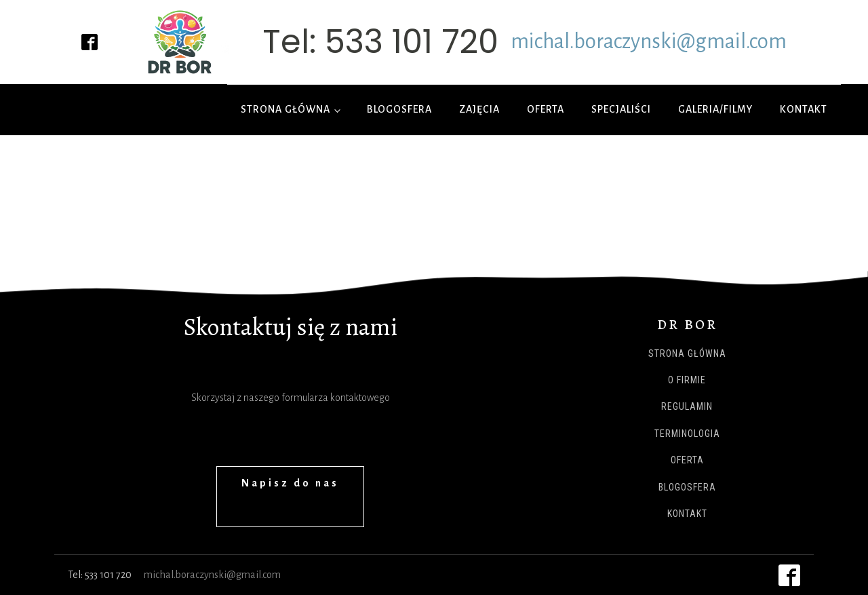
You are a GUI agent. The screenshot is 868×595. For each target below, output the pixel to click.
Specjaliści (621, 109)
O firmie (687, 380)
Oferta (546, 109)
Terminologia (687, 434)
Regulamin (687, 407)
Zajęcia (479, 109)
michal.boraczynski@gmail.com (649, 42)
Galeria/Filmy (715, 109)
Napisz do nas (290, 483)
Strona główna (285, 109)
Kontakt (804, 109)
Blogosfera (399, 109)
